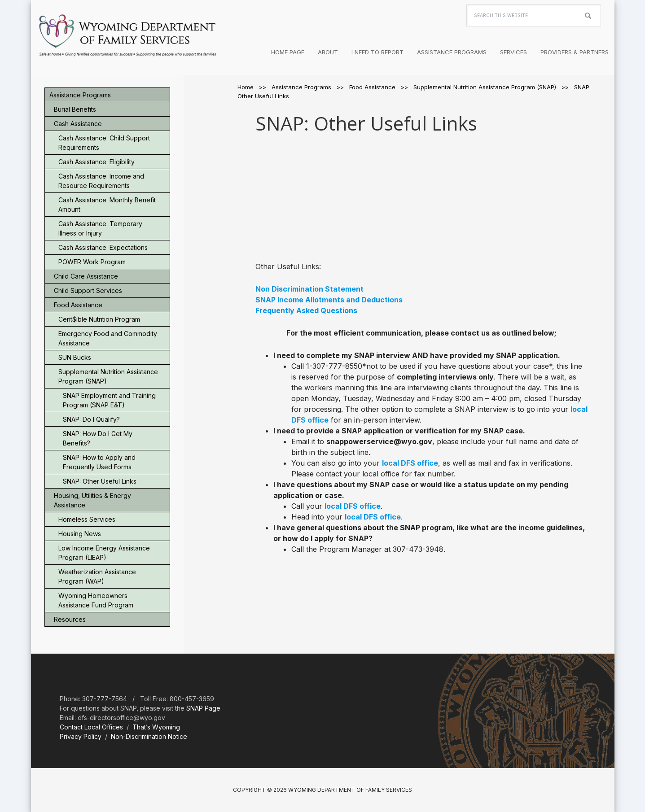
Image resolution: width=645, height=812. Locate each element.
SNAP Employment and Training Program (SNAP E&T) (109, 400)
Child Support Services (88, 290)
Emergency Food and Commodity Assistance (108, 338)
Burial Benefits (75, 109)
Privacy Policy (81, 736)
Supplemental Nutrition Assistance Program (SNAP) (108, 376)
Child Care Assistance (86, 276)
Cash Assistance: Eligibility (97, 162)
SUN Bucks (75, 357)
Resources (70, 619)
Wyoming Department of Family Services (127, 36)
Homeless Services (87, 519)
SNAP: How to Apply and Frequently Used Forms (99, 462)
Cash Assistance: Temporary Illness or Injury (100, 228)
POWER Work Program (92, 262)
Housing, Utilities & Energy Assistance (92, 500)
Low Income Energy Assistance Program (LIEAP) (104, 553)
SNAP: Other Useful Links (100, 481)
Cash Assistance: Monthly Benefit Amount (107, 205)
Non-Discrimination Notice (149, 736)
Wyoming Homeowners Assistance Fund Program (96, 600)
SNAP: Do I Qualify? (91, 419)
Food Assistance (78, 305)
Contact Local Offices (91, 727)
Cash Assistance (78, 124)
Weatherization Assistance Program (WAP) (97, 576)
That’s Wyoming (156, 727)
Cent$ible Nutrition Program (99, 319)
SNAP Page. (204, 708)
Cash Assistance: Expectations (103, 247)
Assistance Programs (80, 95)
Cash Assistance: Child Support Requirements (104, 143)
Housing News (80, 534)
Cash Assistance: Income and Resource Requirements (101, 181)
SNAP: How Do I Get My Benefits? (98, 438)
